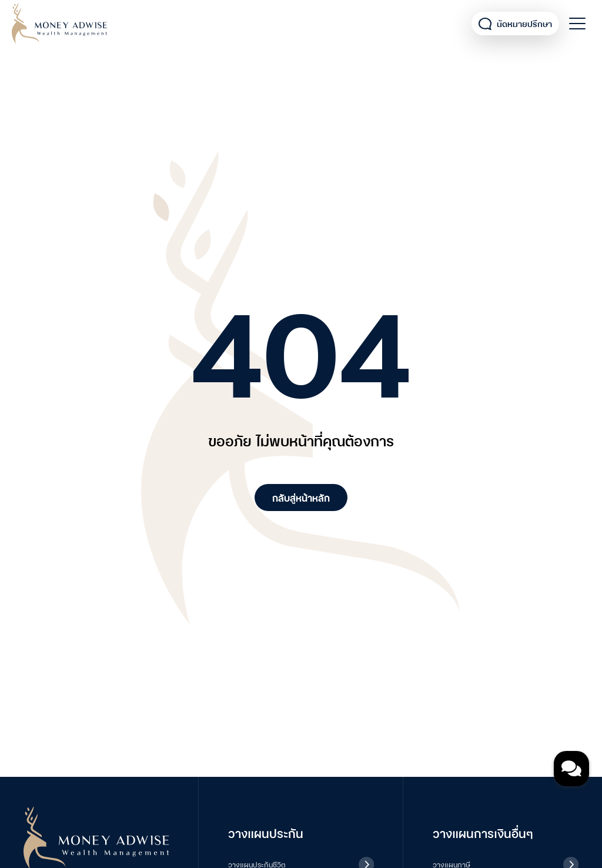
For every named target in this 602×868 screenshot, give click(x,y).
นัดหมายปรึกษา (515, 24)
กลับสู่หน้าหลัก (301, 497)
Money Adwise (60, 24)
